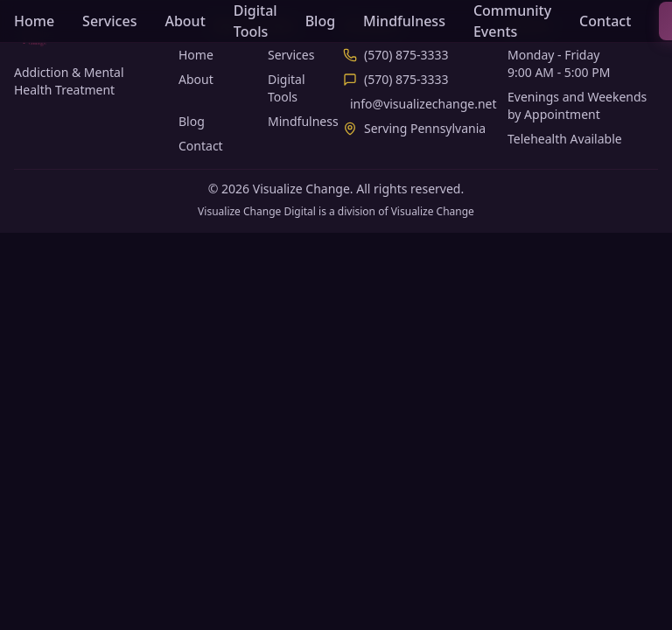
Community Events (512, 21)
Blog (320, 21)
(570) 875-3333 (406, 55)
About (185, 21)
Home (34, 21)
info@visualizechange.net (423, 104)
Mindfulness (404, 21)
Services (109, 21)
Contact (605, 21)
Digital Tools (255, 21)
